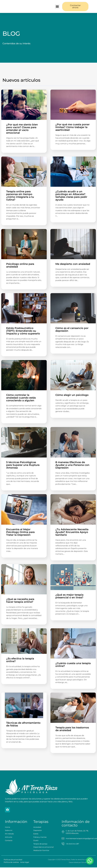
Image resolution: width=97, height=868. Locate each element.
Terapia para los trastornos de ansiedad (72, 728)
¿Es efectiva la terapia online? (20, 660)
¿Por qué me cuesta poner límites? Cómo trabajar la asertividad (72, 127)
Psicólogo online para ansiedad (20, 265)
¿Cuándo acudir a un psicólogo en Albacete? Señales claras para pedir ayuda (71, 195)
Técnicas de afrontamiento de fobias (23, 724)
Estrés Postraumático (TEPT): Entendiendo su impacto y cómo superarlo (23, 331)
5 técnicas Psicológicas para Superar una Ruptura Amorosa (23, 465)
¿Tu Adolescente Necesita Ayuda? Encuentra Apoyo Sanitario (72, 532)
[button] (57, 7)
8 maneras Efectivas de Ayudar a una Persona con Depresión (72, 465)
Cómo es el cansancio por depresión (72, 329)
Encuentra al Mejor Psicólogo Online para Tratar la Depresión (20, 532)
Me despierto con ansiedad (73, 264)
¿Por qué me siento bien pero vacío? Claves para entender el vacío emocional (22, 129)
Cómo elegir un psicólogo (72, 395)
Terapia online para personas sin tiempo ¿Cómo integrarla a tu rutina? (20, 195)
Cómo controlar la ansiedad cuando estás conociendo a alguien (21, 397)
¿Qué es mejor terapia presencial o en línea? (70, 596)
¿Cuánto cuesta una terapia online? (73, 664)
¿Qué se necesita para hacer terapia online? (20, 600)
